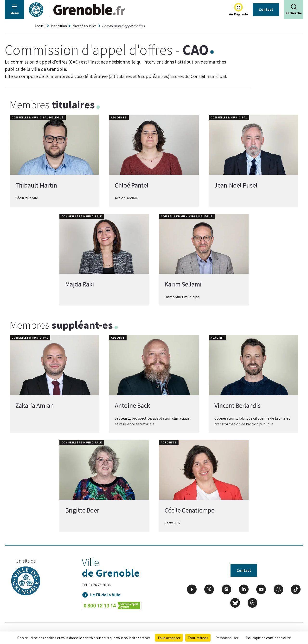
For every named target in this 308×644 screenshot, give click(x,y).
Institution (59, 26)
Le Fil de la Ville (105, 595)
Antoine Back (132, 405)
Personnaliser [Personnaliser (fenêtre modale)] (227, 638)
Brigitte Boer (82, 510)
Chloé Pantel (132, 185)
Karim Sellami (183, 284)
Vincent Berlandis (237, 405)
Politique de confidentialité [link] (268, 638)
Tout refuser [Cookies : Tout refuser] (198, 638)
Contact (266, 9)
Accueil (40, 26)
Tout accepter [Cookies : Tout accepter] (169, 638)
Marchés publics (84, 26)
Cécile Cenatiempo (190, 510)
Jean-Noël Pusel (236, 185)
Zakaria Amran (35, 405)
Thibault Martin (36, 185)
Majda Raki (80, 284)
